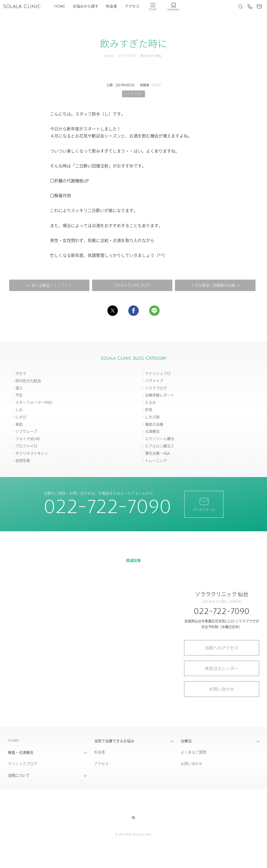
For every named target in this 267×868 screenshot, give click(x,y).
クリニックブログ (22, 763)
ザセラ (21, 373)
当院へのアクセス (222, 648)
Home (59, 6)
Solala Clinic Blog (132, 285)
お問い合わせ (222, 689)
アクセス (132, 6)
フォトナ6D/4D (28, 438)
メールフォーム (204, 504)
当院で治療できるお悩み (114, 741)
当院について (19, 775)
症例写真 (23, 460)
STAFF (157, 85)
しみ (19, 409)
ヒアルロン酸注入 (160, 446)
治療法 (186, 741)
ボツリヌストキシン (32, 453)
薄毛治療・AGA (157, 453)
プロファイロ (26, 446)
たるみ (150, 402)
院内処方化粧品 (28, 381)
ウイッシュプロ (158, 373)
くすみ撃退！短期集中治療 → (215, 285)
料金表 (112, 6)
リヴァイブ (154, 381)
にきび (21, 417)
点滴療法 (152, 431)
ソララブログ (127, 56)
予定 (19, 395)
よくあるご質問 (193, 752)
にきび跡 (152, 417)
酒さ (19, 388)
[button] (113, 311)
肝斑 (149, 409)
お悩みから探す (86, 6)
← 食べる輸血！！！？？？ (49, 285)
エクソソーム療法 (160, 438)
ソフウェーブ (26, 431)
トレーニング (156, 460)
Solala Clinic (22, 7)
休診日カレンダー (222, 668)
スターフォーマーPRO (34, 402)
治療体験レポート (160, 395)
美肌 (19, 424)
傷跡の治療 (154, 424)
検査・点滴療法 (21, 752)
